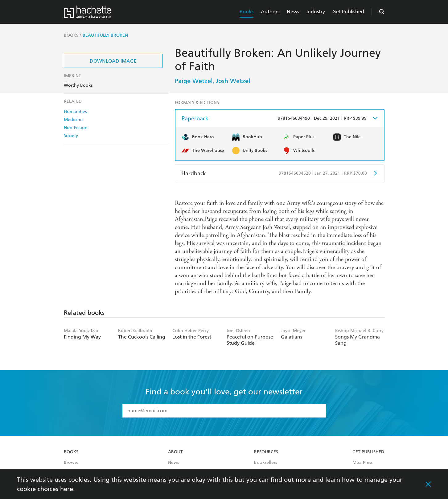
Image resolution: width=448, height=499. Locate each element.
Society (71, 136)
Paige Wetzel (194, 81)
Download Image (113, 61)
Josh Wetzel (233, 81)
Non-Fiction (76, 128)
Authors (270, 12)
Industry (316, 12)
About (175, 452)
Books (247, 12)
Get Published (348, 12)
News (293, 12)
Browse (71, 463)
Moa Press (362, 463)
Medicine (73, 120)
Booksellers (265, 463)
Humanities (75, 112)
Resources (266, 452)
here (67, 489)
